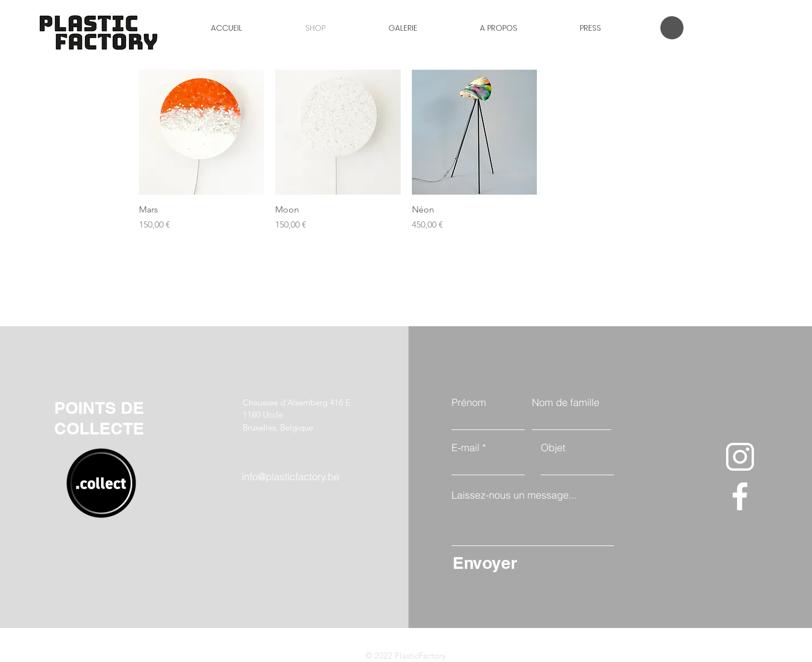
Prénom (469, 403)
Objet (553, 448)
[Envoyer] (530, 563)
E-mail (465, 448)
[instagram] (740, 457)
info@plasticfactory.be (290, 477)
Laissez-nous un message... (514, 495)
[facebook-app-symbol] (740, 496)
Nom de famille (566, 403)
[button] (672, 28)
